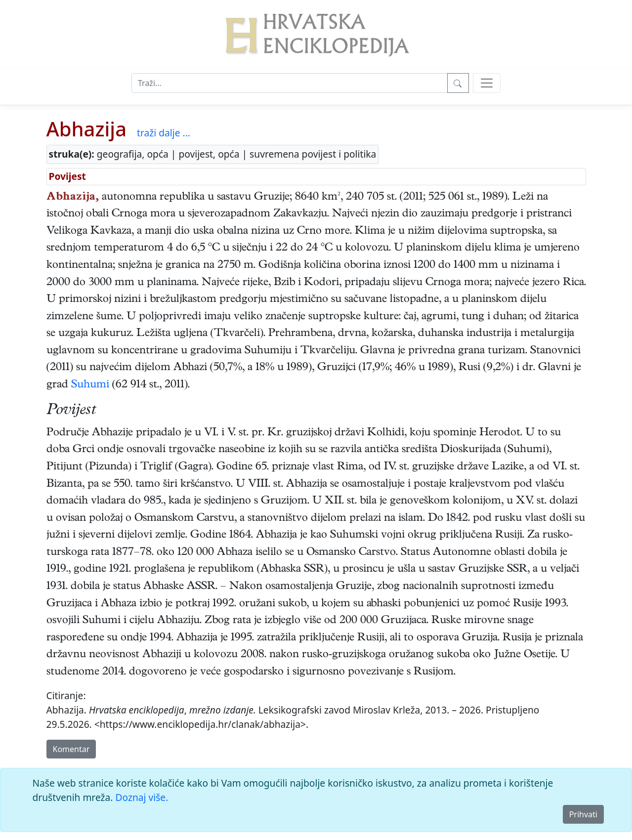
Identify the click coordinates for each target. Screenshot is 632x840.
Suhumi (90, 385)
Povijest (67, 176)
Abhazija (87, 129)
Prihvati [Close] (583, 814)
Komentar (71, 749)
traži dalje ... (164, 133)
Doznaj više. (142, 797)
